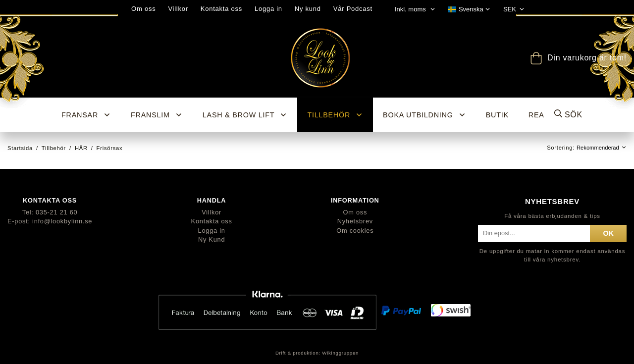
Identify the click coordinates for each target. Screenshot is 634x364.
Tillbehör (335, 115)
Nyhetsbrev (355, 221)
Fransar (86, 115)
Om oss (143, 9)
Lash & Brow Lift (245, 115)
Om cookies (355, 231)
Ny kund (308, 9)
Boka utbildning (424, 115)
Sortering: (562, 148)
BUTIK (497, 115)
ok (608, 233)
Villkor (178, 9)
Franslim (157, 115)
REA (536, 115)
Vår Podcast (353, 9)
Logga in (268, 9)
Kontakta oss (221, 9)
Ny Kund (211, 239)
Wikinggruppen (340, 353)
